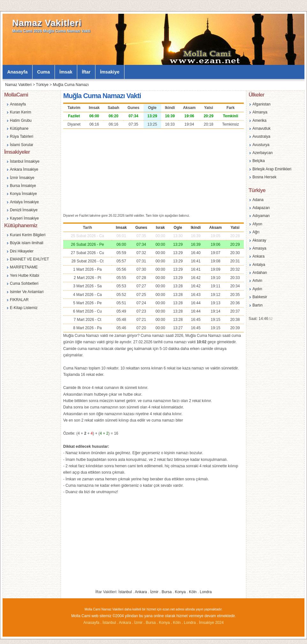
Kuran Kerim (21, 112)
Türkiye (42, 85)
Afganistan (262, 104)
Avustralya (261, 136)
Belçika (259, 161)
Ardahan (260, 273)
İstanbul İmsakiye (25, 161)
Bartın (258, 305)
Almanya (260, 112)
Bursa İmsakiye (23, 186)
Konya (180, 592)
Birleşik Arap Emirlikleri (272, 169)
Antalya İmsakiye (24, 202)
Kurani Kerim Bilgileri (28, 235)
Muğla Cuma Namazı (71, 85)
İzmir (154, 592)
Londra (206, 592)
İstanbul (125, 592)
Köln (193, 592)
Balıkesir (260, 297)
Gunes (141, 228)
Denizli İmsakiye (24, 210)
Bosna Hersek (264, 177)
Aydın (257, 289)
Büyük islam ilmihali (27, 243)
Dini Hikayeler (22, 251)
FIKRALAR (19, 300)
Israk (160, 228)
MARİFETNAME (24, 267)
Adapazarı (261, 208)
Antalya (259, 265)
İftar (86, 72)
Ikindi (196, 228)
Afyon (257, 224)
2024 (219, 623)
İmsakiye (110, 72)
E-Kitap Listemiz (24, 308)
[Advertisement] (153, 170)
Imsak (121, 228)
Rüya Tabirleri (22, 136)
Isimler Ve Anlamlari (27, 292)
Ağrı (256, 232)
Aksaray (259, 240)
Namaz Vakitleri (47, 23)
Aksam (216, 228)
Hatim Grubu (21, 120)
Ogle (178, 228)
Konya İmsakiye (23, 194)
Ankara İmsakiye (24, 169)
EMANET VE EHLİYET (29, 259)
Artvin (257, 281)
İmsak (66, 72)
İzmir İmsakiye (22, 178)
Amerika (259, 120)
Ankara (141, 592)
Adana (258, 200)
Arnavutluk (262, 128)
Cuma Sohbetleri (24, 283)
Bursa (167, 592)
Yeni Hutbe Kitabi (25, 275)
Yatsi (235, 228)
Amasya (259, 248)
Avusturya (261, 145)
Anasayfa (17, 72)
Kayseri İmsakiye (24, 218)
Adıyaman (261, 216)
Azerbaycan (262, 153)
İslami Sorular (22, 145)
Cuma (43, 72)
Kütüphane (19, 128)
